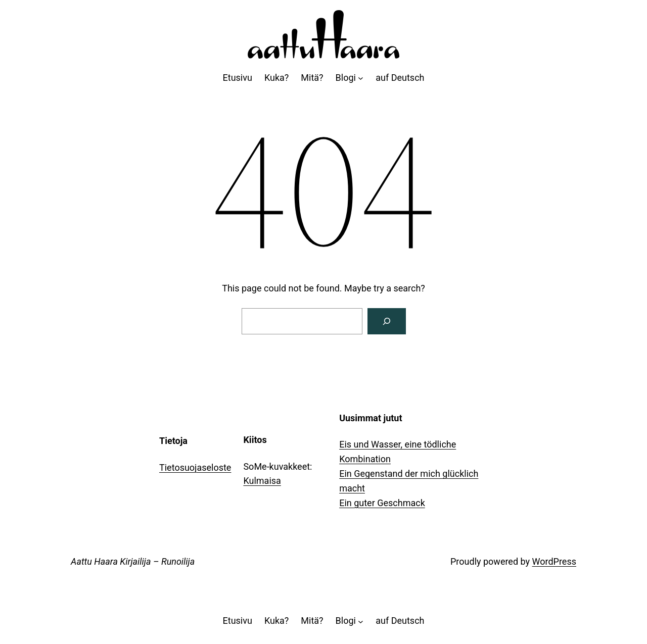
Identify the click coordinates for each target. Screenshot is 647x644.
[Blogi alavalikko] (361, 78)
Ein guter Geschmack (382, 503)
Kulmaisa (262, 481)
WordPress (554, 561)
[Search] (387, 321)
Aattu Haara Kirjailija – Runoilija (133, 561)
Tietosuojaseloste (195, 467)
